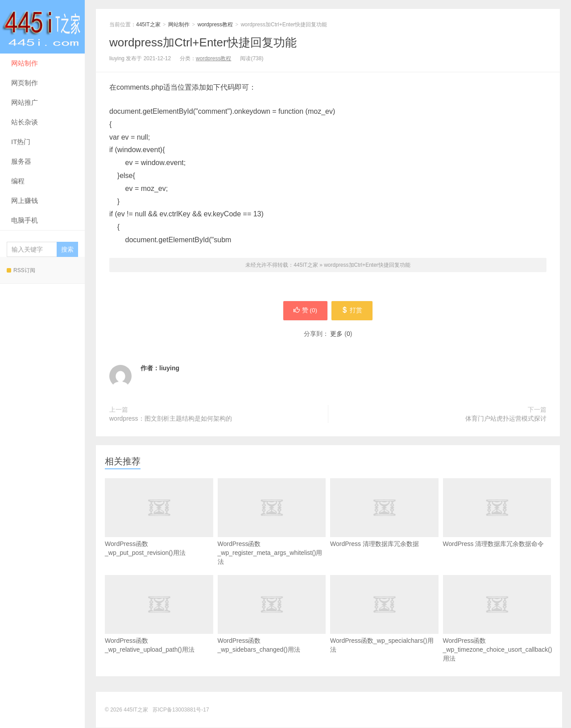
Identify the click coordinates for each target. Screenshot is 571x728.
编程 (18, 181)
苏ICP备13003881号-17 (181, 710)
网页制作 (25, 83)
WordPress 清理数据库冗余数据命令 (497, 527)
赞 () (304, 311)
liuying (169, 368)
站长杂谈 (25, 122)
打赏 (354, 311)
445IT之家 (42, 27)
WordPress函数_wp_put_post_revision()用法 (159, 531)
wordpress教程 (215, 25)
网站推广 (25, 102)
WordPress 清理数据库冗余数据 (384, 527)
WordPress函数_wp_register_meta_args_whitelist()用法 (272, 536)
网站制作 (25, 63)
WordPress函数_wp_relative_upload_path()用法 (159, 628)
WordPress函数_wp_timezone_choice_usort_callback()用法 (497, 633)
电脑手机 (25, 220)
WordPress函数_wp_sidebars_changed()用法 (272, 628)
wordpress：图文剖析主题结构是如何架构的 (171, 419)
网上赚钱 (25, 201)
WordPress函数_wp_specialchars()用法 (384, 628)
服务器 (21, 161)
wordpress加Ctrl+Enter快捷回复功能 (203, 42)
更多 (336, 334)
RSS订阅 (21, 270)
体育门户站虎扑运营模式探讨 (506, 419)
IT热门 (21, 142)
